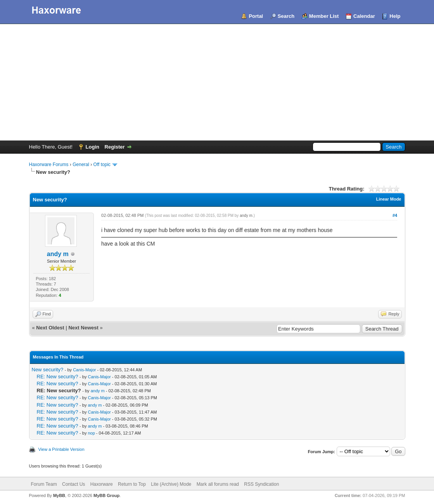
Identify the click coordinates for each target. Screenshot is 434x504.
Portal (256, 16)
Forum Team (44, 484)
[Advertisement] (217, 82)
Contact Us (73, 484)
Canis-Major (84, 370)
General (81, 165)
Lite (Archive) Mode (171, 484)
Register (115, 147)
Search (286, 16)
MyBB (59, 495)
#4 (395, 215)
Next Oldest (50, 328)
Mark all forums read (218, 484)
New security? (48, 370)
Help (395, 16)
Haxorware (102, 484)
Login (93, 147)
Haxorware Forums (49, 165)
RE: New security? (58, 377)
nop (91, 433)
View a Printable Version (61, 449)
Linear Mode (389, 199)
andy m (58, 254)
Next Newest (83, 328)
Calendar (364, 16)
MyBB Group (106, 495)
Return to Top (132, 484)
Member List (324, 16)
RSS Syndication (261, 484)
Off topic (102, 165)
